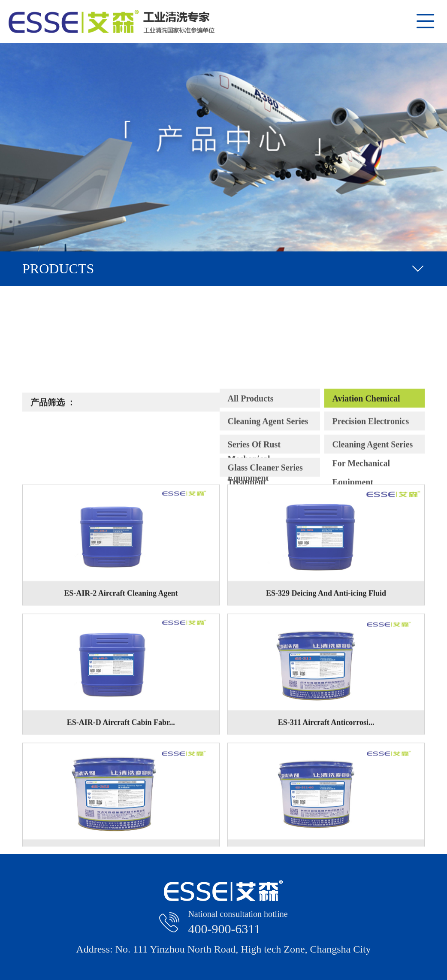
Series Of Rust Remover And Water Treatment (266, 606)
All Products (251, 558)
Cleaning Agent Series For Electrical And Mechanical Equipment (268, 584)
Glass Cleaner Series (265, 627)
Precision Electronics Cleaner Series (371, 584)
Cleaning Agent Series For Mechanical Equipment (373, 606)
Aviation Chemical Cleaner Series (366, 561)
